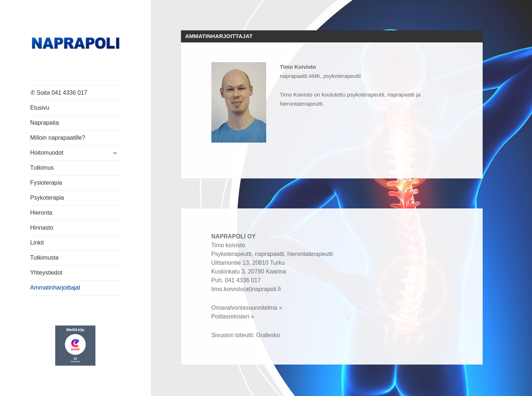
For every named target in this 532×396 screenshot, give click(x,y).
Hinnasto (42, 228)
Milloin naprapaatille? (58, 138)
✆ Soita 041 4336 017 (59, 93)
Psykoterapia (47, 198)
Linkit (37, 243)
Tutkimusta (45, 258)
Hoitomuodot (47, 153)
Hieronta (41, 213)
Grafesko (268, 335)
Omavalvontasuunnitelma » (247, 308)
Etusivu (40, 108)
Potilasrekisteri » (233, 316)
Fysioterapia (46, 183)
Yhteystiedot (46, 273)
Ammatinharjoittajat (55, 288)
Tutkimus (42, 168)
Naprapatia (45, 123)
